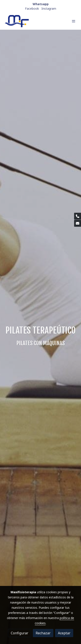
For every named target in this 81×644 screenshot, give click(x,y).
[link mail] (78, 223)
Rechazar (43, 633)
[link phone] (78, 216)
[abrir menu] (74, 21)
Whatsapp (41, 4)
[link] (17, 21)
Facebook (32, 8)
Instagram (49, 8)
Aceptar (64, 633)
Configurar (20, 633)
